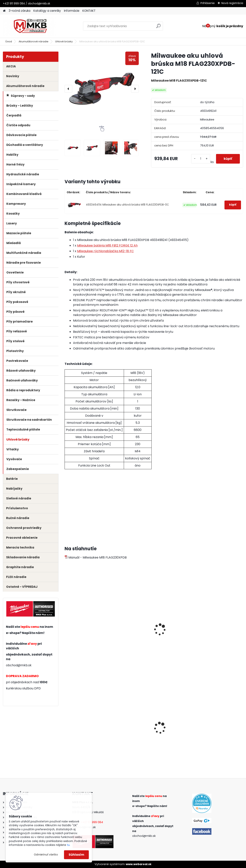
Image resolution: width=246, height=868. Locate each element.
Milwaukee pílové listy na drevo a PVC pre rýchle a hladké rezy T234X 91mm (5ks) (86, 730)
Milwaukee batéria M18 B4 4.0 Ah (129, 629)
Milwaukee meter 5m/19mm (170, 728)
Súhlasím (76, 855)
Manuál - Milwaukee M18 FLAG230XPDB (96, 557)
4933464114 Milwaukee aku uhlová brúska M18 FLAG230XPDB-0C (127, 205)
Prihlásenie (208, 3)
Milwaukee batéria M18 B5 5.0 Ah (84, 629)
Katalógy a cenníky (47, 11)
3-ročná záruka (20, 11)
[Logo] (29, 26)
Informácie (72, 11)
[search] (158, 27)
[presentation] (68, 89)
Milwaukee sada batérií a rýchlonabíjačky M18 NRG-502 (176, 631)
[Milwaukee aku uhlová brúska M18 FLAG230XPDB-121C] (102, 89)
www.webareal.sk (139, 864)
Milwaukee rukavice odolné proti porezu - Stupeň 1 (219, 729)
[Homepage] (4, 11)
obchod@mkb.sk (19, 665)
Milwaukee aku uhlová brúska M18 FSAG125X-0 (130, 728)
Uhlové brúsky (64, 41)
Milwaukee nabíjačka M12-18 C (219, 629)
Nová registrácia (232, 3)
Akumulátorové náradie (34, 41)
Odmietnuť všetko (46, 855)
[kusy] (201, 159)
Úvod (9, 41)
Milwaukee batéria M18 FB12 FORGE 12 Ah (107, 245)
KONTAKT (89, 11)
